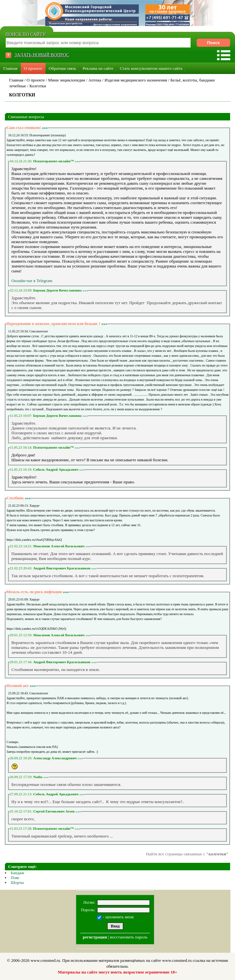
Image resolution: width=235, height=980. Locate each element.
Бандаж (18, 873)
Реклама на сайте (98, 68)
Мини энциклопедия (67, 80)
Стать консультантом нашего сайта (151, 68)
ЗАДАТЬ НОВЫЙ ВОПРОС (42, 55)
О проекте (33, 68)
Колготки (38, 86)
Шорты (17, 882)
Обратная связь (62, 68)
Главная (10, 68)
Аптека (95, 80)
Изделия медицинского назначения (136, 80)
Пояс (15, 878)
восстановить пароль (129, 937)
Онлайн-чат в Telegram (32, 281)
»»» (45, 128)
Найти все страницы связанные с (187, 854)
